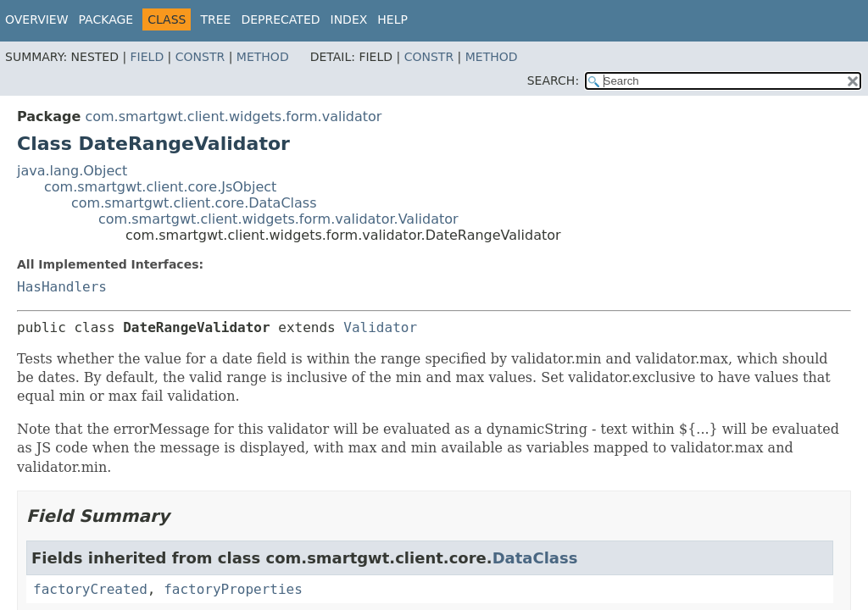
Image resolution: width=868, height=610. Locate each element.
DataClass (535, 558)
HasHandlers (62, 287)
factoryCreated (90, 589)
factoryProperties (233, 589)
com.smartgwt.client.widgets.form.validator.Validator (278, 219)
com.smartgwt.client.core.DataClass (194, 203)
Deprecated (280, 19)
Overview (37, 19)
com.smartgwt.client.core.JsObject (160, 187)
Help (392, 19)
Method (263, 57)
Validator (380, 327)
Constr (200, 57)
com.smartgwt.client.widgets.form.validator (233, 116)
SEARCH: (553, 80)
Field (147, 57)
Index (349, 19)
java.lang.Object (72, 171)
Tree (215, 19)
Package (106, 19)
